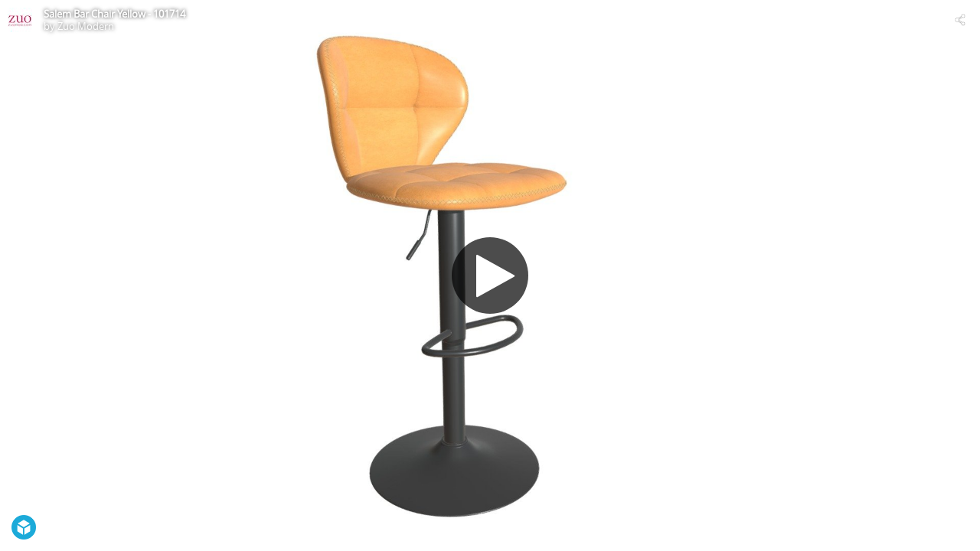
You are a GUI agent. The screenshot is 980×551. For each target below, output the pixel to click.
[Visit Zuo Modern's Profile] (20, 20)
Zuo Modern (86, 26)
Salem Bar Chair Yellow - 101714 (114, 14)
